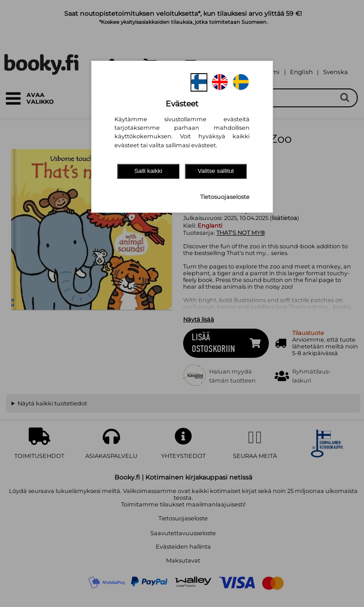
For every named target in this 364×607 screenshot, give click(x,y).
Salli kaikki (148, 171)
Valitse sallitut (216, 171)
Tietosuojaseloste (225, 197)
